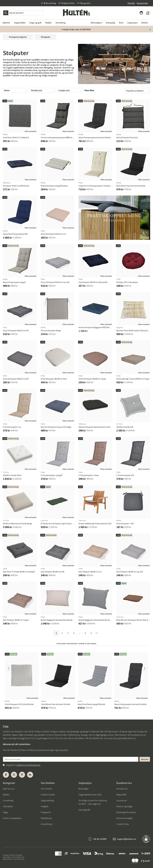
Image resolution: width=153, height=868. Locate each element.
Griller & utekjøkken (12, 818)
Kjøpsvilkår (121, 795)
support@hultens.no (126, 738)
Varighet (45, 806)
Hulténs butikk (48, 795)
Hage (5, 812)
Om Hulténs (46, 789)
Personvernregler (125, 818)
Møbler (6, 795)
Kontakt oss (122, 789)
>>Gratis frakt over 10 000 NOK (76, 29)
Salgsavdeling (47, 800)
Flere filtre (89, 90)
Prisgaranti (46, 812)
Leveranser (122, 800)
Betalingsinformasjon (126, 812)
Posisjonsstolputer (18, 37)
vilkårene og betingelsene (28, 765)
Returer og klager (125, 806)
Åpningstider (142, 3)
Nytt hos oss (9, 789)
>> (97, 633)
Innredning (8, 800)
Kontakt (131, 3)
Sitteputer (46, 37)
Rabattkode (46, 818)
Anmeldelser (47, 824)
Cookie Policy (123, 824)
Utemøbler (8, 806)
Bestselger (84, 789)
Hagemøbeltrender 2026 (90, 795)
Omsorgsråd (84, 810)
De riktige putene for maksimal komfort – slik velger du (93, 802)
